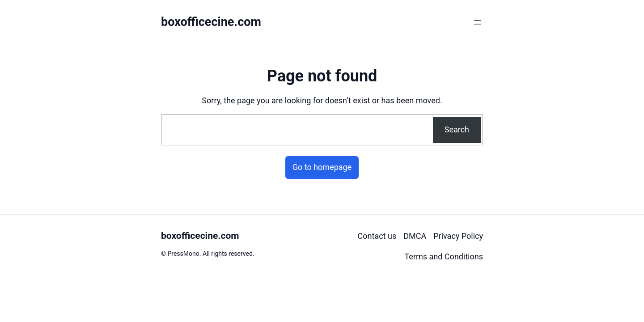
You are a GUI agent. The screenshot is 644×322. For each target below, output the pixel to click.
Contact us (377, 236)
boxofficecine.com (211, 22)
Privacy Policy (458, 236)
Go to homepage (322, 167)
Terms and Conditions (444, 256)
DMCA (415, 236)
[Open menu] (478, 22)
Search (457, 129)
